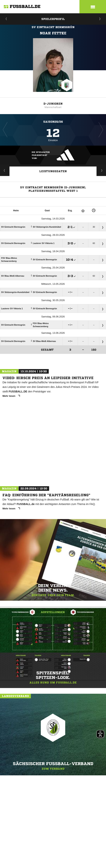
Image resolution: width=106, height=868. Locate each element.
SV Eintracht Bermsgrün (53, 27)
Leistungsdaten (53, 171)
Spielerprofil (53, 19)
